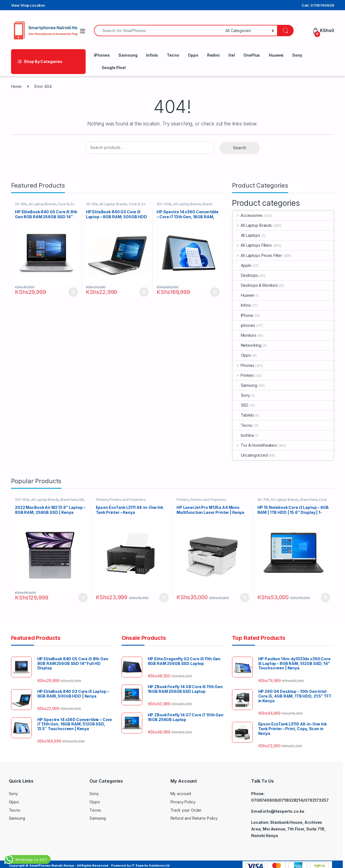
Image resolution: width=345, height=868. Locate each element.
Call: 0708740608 (318, 5)
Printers (243, 375)
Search (240, 148)
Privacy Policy (183, 798)
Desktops (245, 275)
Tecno (173, 55)
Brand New (72, 501)
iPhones (102, 55)
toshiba (243, 435)
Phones (243, 365)
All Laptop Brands (45, 206)
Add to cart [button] (70, 288)
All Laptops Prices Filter (257, 255)
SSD (241, 405)
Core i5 (66, 206)
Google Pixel (114, 68)
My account (181, 790)
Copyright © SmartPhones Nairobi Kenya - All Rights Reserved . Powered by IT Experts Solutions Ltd (89, 862)
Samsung (128, 55)
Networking (247, 345)
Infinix (152, 55)
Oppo (193, 55)
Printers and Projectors (130, 501)
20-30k (23, 206)
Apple (242, 265)
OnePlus (252, 55)
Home (16, 86)
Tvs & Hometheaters (255, 445)
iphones (244, 325)
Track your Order (186, 806)
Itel (231, 55)
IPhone (243, 315)
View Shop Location (28, 5)
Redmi (213, 55)
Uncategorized (250, 455)
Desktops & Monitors (255, 285)
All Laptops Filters (252, 245)
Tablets (243, 415)
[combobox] (158, 31)
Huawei (276, 55)
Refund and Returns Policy (194, 815)
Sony (297, 55)
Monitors (244, 335)
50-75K (266, 501)
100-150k (25, 501)
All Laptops (246, 235)
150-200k (167, 206)
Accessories (248, 215)
